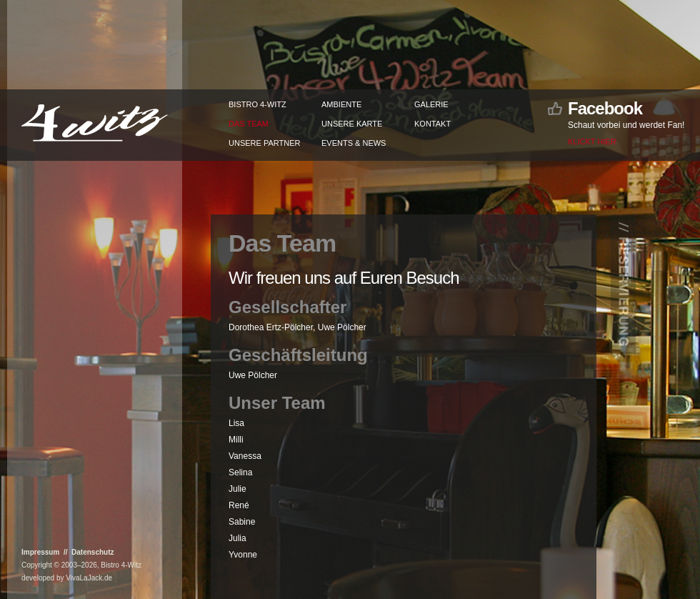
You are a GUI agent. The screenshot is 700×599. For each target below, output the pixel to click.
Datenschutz (92, 552)
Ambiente (341, 104)
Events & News (354, 143)
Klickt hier (592, 142)
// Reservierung (624, 289)
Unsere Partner (264, 143)
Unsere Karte (352, 124)
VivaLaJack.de (89, 578)
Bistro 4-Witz (257, 104)
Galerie (431, 104)
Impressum (40, 552)
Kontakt (432, 124)
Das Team (249, 124)
